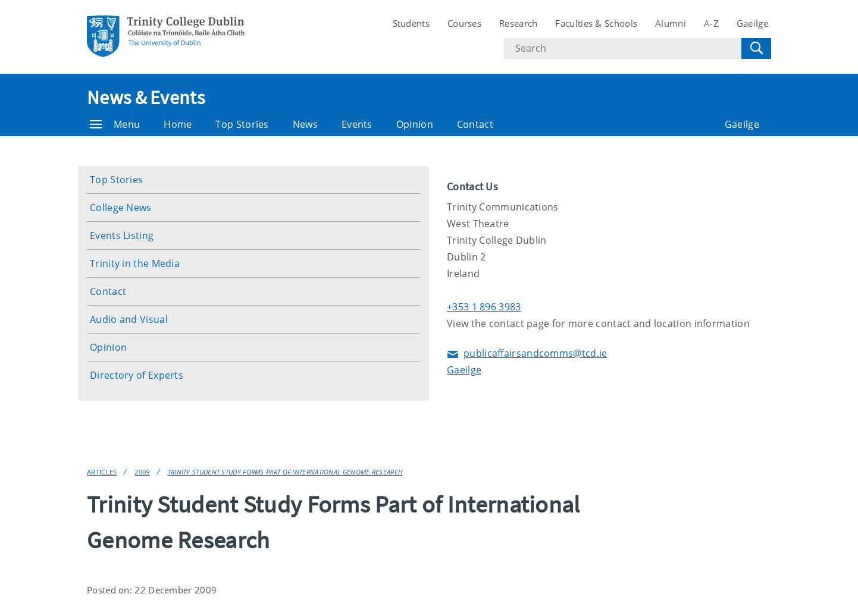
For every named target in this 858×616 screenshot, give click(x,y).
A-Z (711, 23)
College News (121, 208)
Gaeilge (752, 23)
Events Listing (122, 235)
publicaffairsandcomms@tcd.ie (527, 354)
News (305, 124)
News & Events (146, 98)
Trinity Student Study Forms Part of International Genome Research (285, 472)
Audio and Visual (129, 319)
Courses (464, 23)
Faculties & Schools (596, 23)
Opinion (415, 124)
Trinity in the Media (135, 263)
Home (178, 124)
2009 (142, 472)
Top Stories (242, 124)
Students (411, 23)
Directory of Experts (137, 375)
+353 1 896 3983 (484, 307)
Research (518, 23)
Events (357, 124)
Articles (102, 472)
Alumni (671, 23)
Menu (115, 124)
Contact (475, 124)
